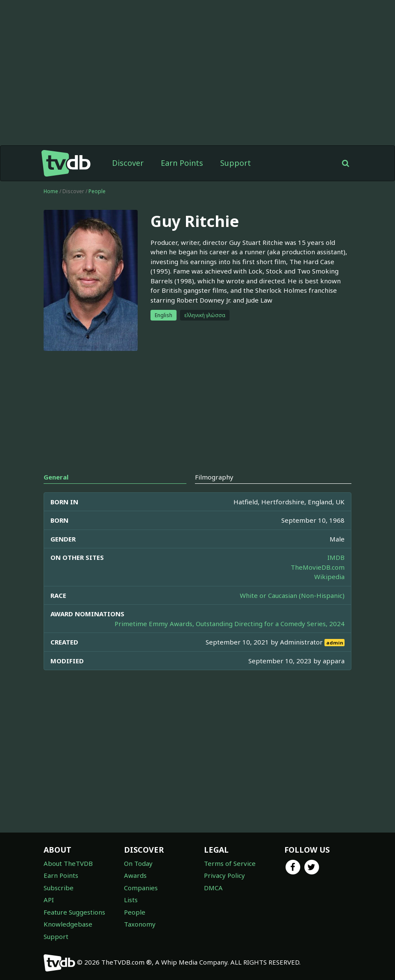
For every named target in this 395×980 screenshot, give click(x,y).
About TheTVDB (68, 863)
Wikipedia (329, 577)
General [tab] (56, 477)
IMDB (336, 557)
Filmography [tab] (214, 477)
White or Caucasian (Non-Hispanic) (292, 595)
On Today (138, 863)
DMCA (213, 888)
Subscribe (59, 888)
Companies (141, 888)
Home (51, 191)
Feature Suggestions (74, 912)
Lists (131, 900)
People (97, 191)
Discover (128, 163)
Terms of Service (230, 863)
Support (236, 163)
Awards (135, 875)
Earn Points (182, 163)
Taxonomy (140, 924)
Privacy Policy (224, 875)
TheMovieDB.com (318, 567)
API (49, 900)
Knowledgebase (68, 924)
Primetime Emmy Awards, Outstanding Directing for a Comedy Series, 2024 (230, 624)
